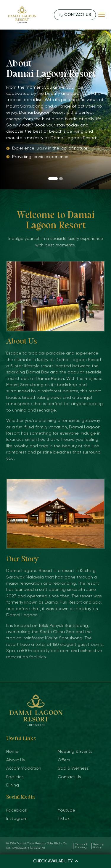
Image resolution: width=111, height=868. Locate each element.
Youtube (66, 810)
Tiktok (64, 818)
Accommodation (24, 768)
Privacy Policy (98, 846)
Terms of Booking (81, 846)
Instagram (17, 818)
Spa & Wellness (73, 768)
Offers (64, 760)
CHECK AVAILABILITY (55, 861)
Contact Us (69, 777)
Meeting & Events (75, 751)
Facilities (15, 777)
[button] (53, 179)
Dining (13, 785)
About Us (16, 760)
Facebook (17, 810)
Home (12, 751)
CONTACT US (75, 15)
